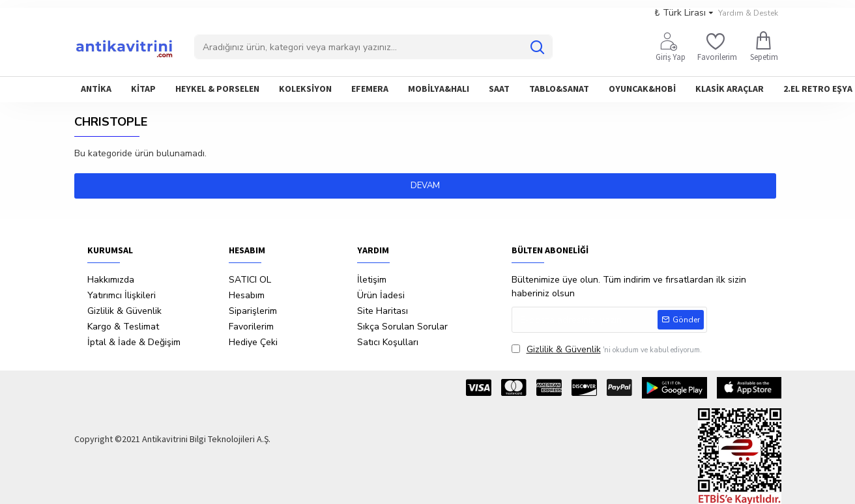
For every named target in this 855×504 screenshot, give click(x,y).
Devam (428, 186)
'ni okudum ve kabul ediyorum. (607, 349)
